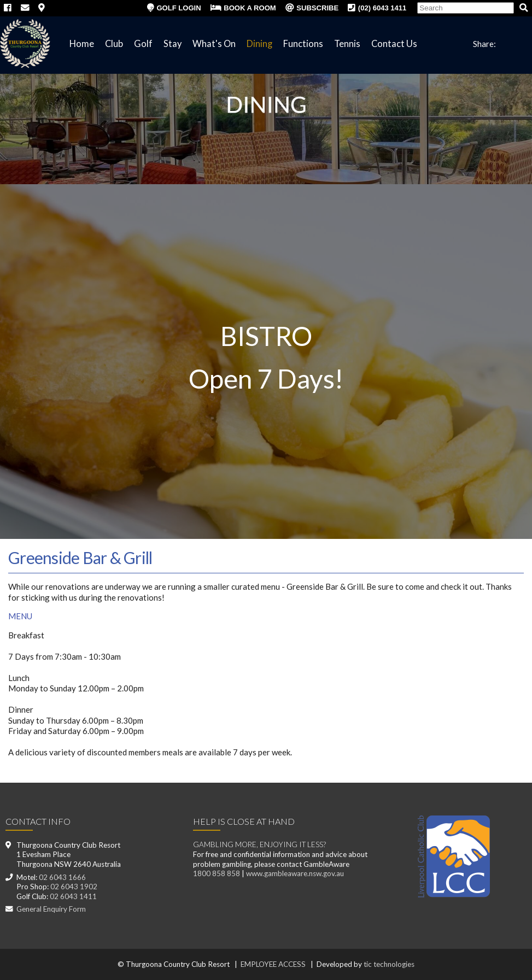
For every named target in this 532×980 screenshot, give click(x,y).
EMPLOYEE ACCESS (273, 964)
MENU (20, 616)
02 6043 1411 (73, 896)
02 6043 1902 (74, 887)
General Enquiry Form (51, 909)
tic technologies (389, 964)
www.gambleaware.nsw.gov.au (295, 873)
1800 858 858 (217, 873)
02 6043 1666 (62, 877)
